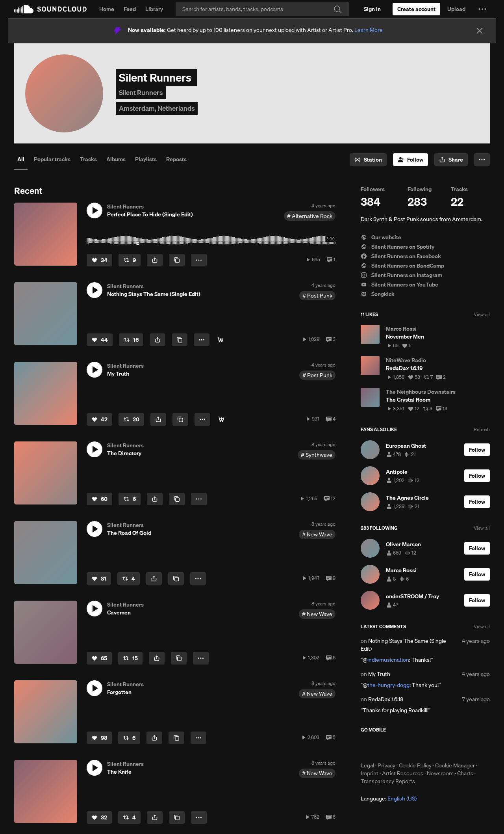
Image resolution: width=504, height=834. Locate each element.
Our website (381, 237)
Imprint (370, 773)
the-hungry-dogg (388, 685)
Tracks (88, 159)
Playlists (146, 159)
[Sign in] (372, 9)
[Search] (262, 9)
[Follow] (410, 160)
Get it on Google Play (438, 747)
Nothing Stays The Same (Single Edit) (403, 645)
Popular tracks (52, 159)
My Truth (379, 674)
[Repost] (130, 260)
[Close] (480, 31)
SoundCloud (50, 9)
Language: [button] (389, 799)
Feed (130, 9)
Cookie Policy (415, 765)
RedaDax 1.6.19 (386, 699)
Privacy (386, 765)
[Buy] (220, 340)
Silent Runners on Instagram (401, 275)
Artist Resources (403, 773)
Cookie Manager (455, 765)
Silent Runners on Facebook (401, 256)
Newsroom (440, 773)
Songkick (378, 294)
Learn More (369, 30)
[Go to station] (368, 160)
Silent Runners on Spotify (397, 247)
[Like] (99, 260)
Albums (116, 159)
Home (107, 9)
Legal (367, 765)
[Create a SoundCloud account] (416, 9)
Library (154, 9)
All (21, 159)
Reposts (176, 159)
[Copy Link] (177, 260)
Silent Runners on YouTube (399, 285)
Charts (465, 773)
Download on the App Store (384, 747)
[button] (482, 9)
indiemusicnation (388, 660)
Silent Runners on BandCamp (402, 266)
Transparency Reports (388, 781)
